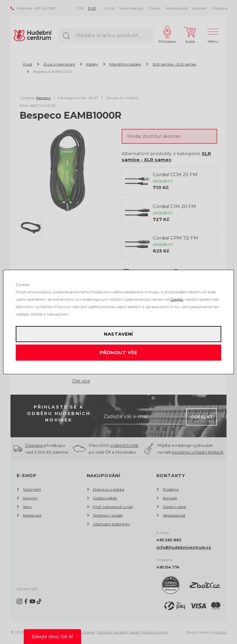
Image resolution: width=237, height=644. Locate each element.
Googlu (177, 299)
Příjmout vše (118, 353)
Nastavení (119, 334)
